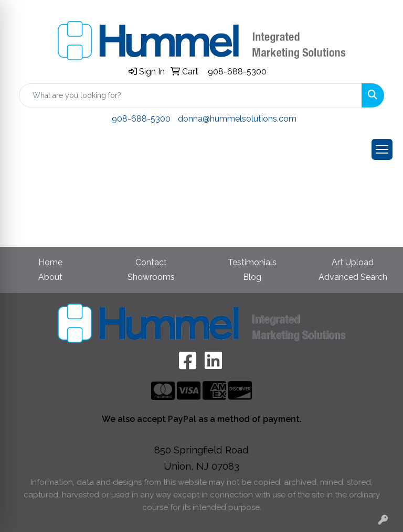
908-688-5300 (237, 72)
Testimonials (252, 262)
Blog (252, 277)
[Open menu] (382, 149)
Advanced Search (353, 277)
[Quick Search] (190, 95)
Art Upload (353, 262)
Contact (151, 262)
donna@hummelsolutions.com (237, 119)
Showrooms (151, 277)
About (50, 277)
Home (50, 262)
